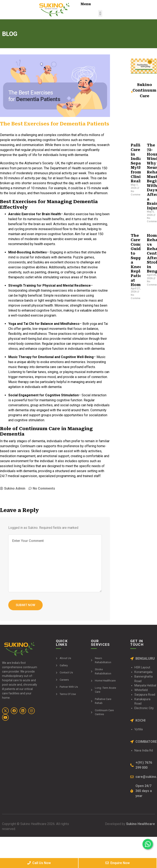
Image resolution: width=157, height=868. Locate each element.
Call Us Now (39, 863)
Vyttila (139, 729)
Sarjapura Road (145, 695)
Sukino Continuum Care (144, 90)
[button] (100, 13)
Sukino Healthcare (140, 824)
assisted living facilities (17, 466)
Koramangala (143, 672)
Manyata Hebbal (145, 686)
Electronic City (144, 708)
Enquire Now (118, 863)
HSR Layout (142, 667)
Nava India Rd (144, 751)
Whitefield (141, 690)
